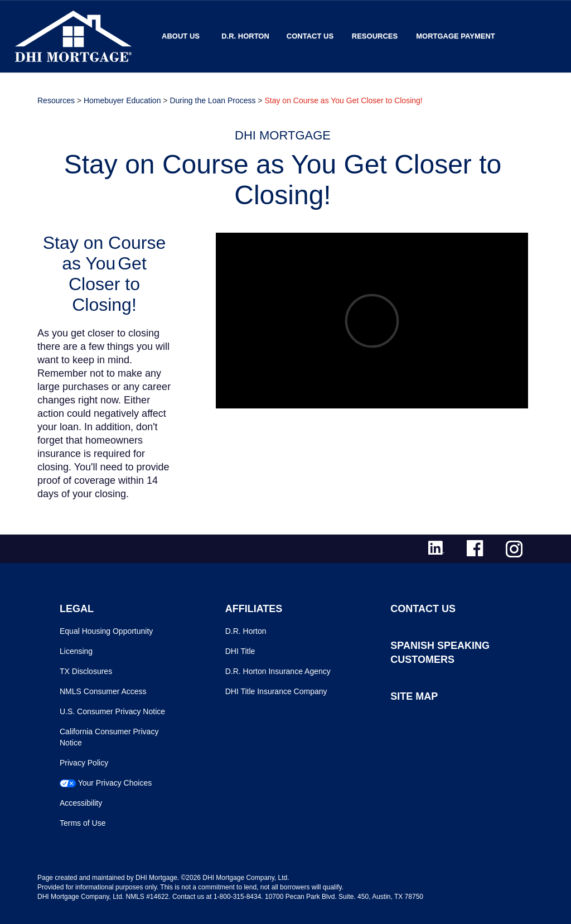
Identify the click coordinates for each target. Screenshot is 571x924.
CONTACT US (423, 609)
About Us (181, 36)
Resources (375, 36)
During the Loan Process (212, 100)
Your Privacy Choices (115, 783)
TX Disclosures (86, 671)
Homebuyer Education (122, 100)
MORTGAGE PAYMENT (456, 36)
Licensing (76, 651)
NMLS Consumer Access (103, 691)
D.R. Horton (245, 36)
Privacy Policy (84, 763)
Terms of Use (83, 823)
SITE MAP (414, 696)
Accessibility (81, 803)
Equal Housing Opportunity (106, 631)
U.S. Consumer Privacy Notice (112, 711)
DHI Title (240, 651)
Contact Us (310, 36)
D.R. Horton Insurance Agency (278, 671)
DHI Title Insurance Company (276, 691)
